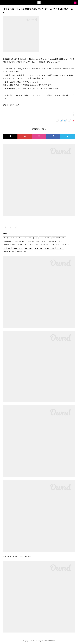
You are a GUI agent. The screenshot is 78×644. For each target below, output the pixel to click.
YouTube (17, 248)
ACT (60, 248)
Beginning (9, 252)
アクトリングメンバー (12, 238)
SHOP (39, 248)
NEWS (22, 245)
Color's (22, 252)
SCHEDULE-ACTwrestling (15, 241)
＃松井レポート (56, 241)
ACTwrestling (30, 238)
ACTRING (45, 238)
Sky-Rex (66, 245)
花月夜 (45, 245)
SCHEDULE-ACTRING (37, 241)
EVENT (50, 248)
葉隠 (7, 248)
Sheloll (55, 245)
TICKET (34, 245)
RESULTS (10, 245)
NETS (28, 248)
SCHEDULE (59, 238)
